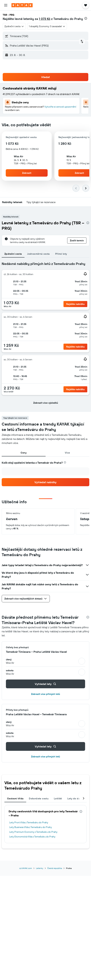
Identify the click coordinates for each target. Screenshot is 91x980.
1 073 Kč (45, 19)
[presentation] (86, 18)
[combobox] (14, 26)
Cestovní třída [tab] (15, 798)
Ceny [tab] (24, 453)
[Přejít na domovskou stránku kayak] (22, 5)
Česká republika (55, 868)
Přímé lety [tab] (61, 254)
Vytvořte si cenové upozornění (60, 107)
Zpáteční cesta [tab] (13, 254)
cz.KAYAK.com (26, 868)
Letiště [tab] (58, 798)
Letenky (40, 868)
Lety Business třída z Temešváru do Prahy (31, 827)
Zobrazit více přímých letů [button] (45, 694)
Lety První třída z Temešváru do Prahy (29, 822)
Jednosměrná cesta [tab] (38, 254)
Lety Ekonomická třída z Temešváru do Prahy (32, 837)
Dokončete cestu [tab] (39, 798)
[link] (45, 482)
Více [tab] (67, 453)
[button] (6, 5)
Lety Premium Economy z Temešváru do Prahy (33, 832)
